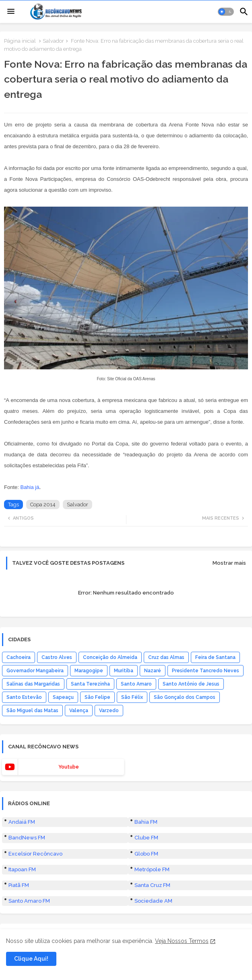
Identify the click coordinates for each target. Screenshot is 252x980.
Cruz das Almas (166, 657)
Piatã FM (19, 885)
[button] (226, 12)
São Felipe (97, 697)
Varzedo (109, 711)
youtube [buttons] (69, 767)
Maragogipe (89, 671)
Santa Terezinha (90, 684)
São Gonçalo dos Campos (185, 697)
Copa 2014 (43, 505)
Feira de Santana (215, 657)
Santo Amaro (136, 684)
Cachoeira (19, 657)
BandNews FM (27, 838)
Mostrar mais (229, 563)
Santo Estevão (24, 697)
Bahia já (30, 487)
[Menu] (11, 12)
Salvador (53, 41)
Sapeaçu (63, 697)
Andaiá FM (22, 822)
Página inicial (20, 41)
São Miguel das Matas (32, 711)
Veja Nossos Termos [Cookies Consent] (182, 941)
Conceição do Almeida (110, 657)
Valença (79, 711)
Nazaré (153, 671)
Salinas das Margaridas (33, 684)
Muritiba (124, 671)
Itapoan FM (22, 869)
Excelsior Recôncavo (35, 854)
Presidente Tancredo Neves (206, 671)
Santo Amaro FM (29, 901)
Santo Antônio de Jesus (191, 684)
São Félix (132, 697)
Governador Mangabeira (35, 671)
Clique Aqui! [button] (31, 959)
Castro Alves (57, 657)
